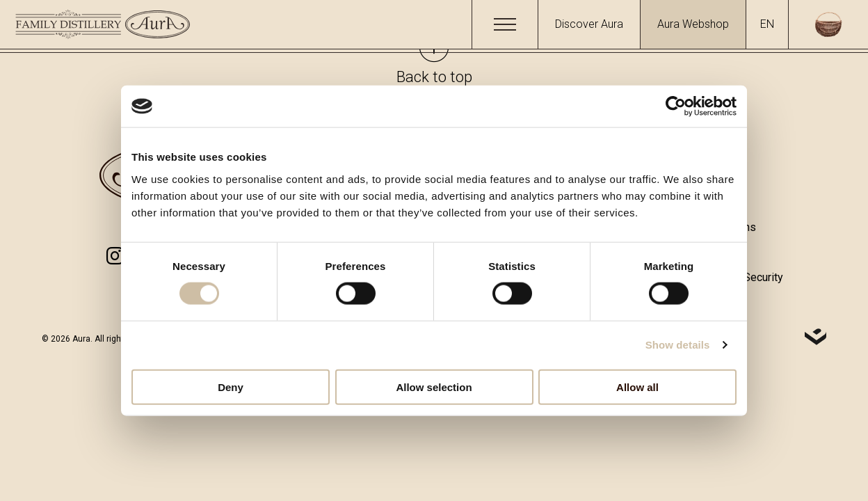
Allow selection (434, 387)
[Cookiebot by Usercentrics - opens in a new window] (676, 106)
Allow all (637, 387)
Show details (678, 345)
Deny (231, 387)
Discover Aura (589, 24)
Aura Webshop (693, 24)
